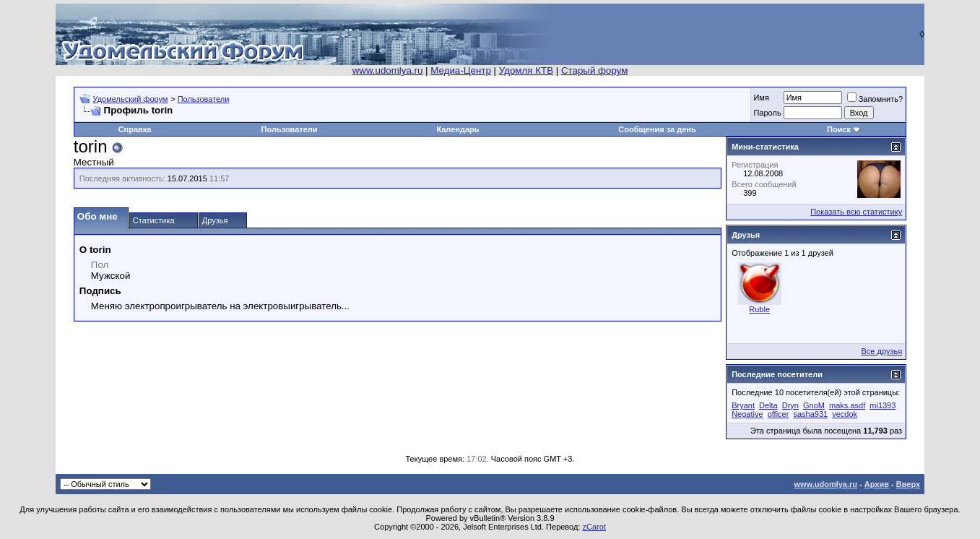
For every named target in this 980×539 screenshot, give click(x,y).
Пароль (767, 113)
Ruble (759, 309)
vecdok (845, 414)
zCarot (594, 527)
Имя (761, 98)
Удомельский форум (131, 99)
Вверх (908, 484)
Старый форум (594, 70)
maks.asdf (847, 405)
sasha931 (810, 414)
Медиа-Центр (461, 70)
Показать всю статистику (856, 212)
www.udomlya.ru (388, 70)
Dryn (790, 405)
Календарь (458, 129)
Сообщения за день (657, 129)
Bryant (743, 405)
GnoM (814, 405)
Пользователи (204, 99)
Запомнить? (875, 99)
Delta (768, 405)
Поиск (839, 129)
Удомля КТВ (526, 70)
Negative (747, 414)
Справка (135, 129)
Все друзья (881, 351)
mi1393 (883, 405)
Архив (877, 484)
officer (779, 414)
